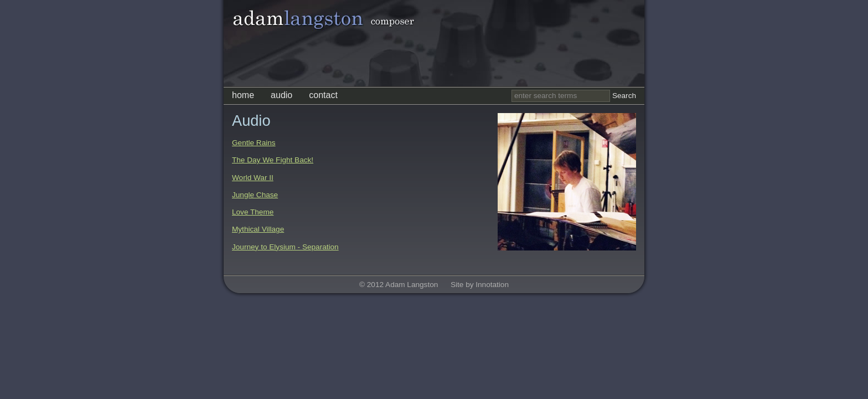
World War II (253, 178)
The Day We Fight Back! (273, 160)
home (243, 95)
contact (323, 95)
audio (281, 95)
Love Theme (253, 212)
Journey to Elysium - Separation (285, 247)
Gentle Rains (254, 143)
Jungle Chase (255, 195)
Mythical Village (258, 229)
